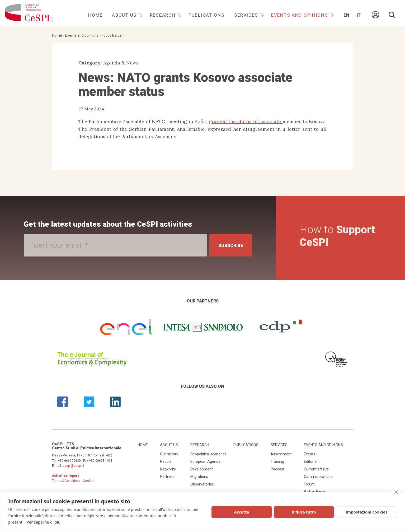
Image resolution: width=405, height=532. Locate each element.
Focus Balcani (113, 35)
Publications (207, 15)
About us (125, 15)
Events (310, 454)
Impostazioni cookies (367, 512)
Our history (169, 454)
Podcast (277, 469)
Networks (168, 469)
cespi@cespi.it (73, 466)
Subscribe (229, 245)
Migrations (199, 477)
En (346, 15)
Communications (318, 477)
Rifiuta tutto (304, 512)
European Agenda (205, 461)
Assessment (281, 454)
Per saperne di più (44, 522)
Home (95, 15)
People (166, 461)
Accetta (242, 512)
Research (163, 15)
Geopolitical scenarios (208, 454)
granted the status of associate (246, 121)
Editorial (311, 461)
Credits (88, 481)
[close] (396, 492)
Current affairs (316, 469)
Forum (309, 484)
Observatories (202, 484)
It (359, 15)
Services (247, 15)
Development (202, 469)
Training (277, 461)
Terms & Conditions (66, 481)
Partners (167, 477)
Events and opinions (300, 15)
